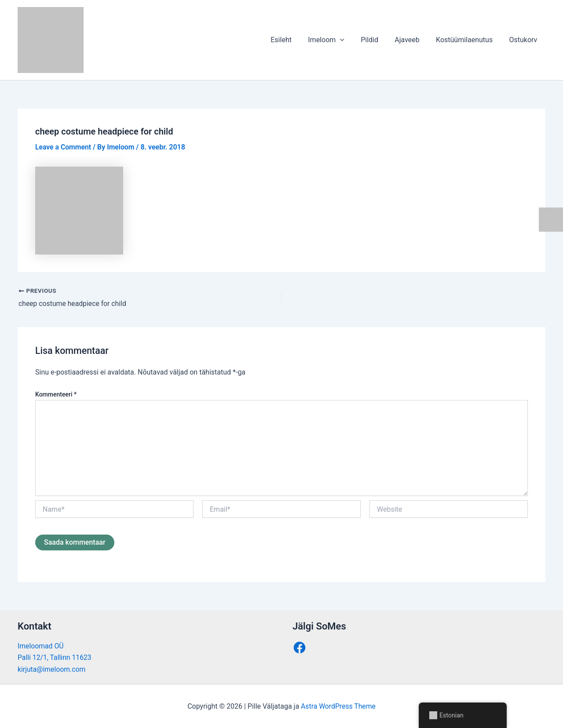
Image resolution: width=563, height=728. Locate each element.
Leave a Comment (64, 147)
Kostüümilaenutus (468, 40)
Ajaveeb (413, 40)
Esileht (294, 40)
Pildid (378, 40)
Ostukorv (524, 40)
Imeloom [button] (337, 40)
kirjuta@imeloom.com (52, 669)
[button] (351, 40)
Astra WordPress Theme (338, 706)
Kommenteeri (56, 394)
